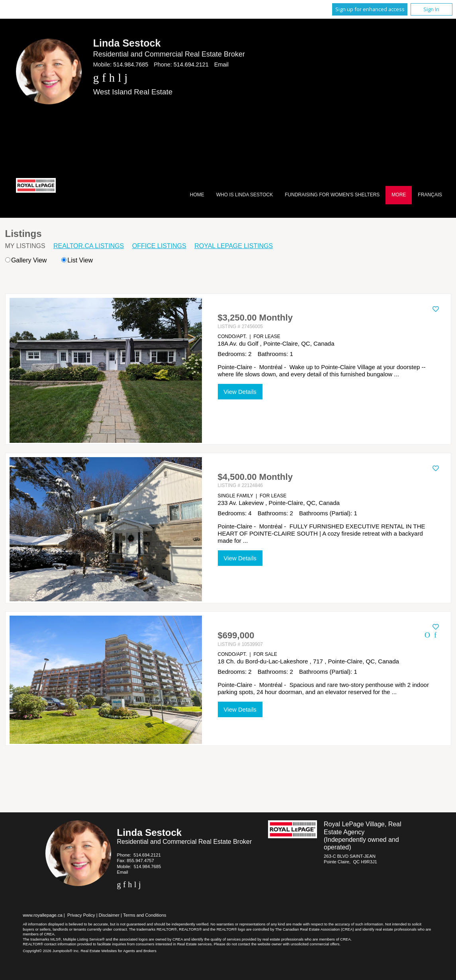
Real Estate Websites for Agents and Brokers (118, 951)
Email (221, 65)
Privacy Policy (81, 915)
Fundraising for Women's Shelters (332, 195)
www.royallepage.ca (43, 915)
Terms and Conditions (145, 915)
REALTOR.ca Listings (89, 246)
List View (77, 260)
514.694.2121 (191, 65)
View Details (240, 392)
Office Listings (159, 246)
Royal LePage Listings (234, 246)
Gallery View (26, 260)
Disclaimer (109, 915)
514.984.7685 (131, 65)
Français (430, 195)
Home (197, 195)
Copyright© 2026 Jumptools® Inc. (51, 951)
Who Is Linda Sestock (245, 195)
